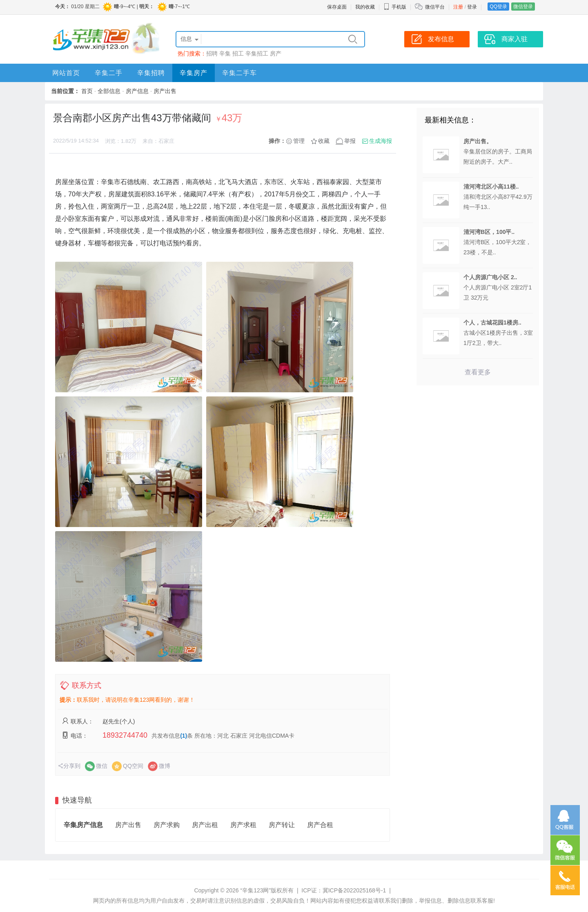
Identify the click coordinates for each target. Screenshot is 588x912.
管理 (299, 141)
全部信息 (109, 91)
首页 (87, 91)
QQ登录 (498, 7)
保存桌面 (337, 7)
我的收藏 (365, 7)
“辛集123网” (255, 890)
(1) (184, 736)
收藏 (324, 141)
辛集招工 (257, 53)
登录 (472, 7)
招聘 (212, 53)
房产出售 (165, 91)
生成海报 (381, 141)
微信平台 (435, 7)
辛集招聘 (151, 73)
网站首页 (66, 73)
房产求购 (167, 825)
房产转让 (282, 825)
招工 (238, 53)
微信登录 (523, 7)
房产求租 (243, 825)
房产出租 (205, 825)
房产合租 (320, 825)
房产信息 (137, 91)
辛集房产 (194, 73)
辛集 (225, 53)
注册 (458, 7)
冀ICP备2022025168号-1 (354, 890)
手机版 (395, 7)
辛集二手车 (239, 73)
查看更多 (478, 372)
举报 (350, 141)
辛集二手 (109, 73)
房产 (276, 53)
